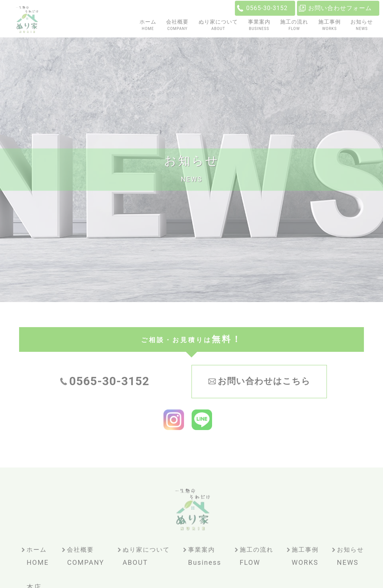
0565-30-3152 (267, 8)
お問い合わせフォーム (340, 8)
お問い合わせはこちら (264, 381)
